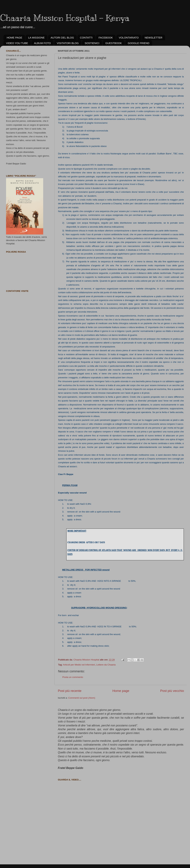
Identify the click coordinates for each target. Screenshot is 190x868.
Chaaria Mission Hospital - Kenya (65, 18)
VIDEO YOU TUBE (17, 43)
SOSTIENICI (92, 43)
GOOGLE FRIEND (139, 43)
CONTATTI (86, 38)
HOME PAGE (15, 38)
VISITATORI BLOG (68, 43)
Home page (121, 691)
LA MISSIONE (36, 38)
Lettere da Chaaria (106, 665)
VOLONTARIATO (129, 38)
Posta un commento (73, 677)
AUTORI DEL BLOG (62, 38)
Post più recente (70, 691)
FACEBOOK (106, 38)
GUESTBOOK (114, 43)
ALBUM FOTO (42, 43)
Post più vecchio (172, 691)
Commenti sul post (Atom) (82, 698)
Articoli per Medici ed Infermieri (79, 665)
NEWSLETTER (153, 38)
